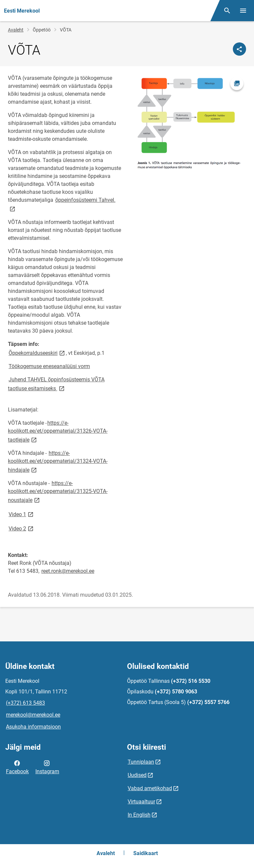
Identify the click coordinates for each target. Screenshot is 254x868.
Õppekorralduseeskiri (37, 353)
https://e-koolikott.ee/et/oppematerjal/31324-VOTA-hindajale (58, 461)
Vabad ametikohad (150, 788)
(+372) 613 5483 (25, 703)
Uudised (137, 775)
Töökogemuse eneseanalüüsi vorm (49, 366)
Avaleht (16, 30)
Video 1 (21, 514)
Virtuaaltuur (141, 802)
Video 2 (21, 528)
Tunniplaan (141, 762)
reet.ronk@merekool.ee (68, 571)
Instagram (47, 767)
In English (139, 815)
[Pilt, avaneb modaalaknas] (189, 123)
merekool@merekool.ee (33, 715)
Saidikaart (146, 853)
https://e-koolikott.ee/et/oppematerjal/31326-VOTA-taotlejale (58, 431)
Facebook (17, 767)
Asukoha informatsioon (33, 727)
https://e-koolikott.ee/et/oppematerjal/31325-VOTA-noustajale (58, 492)
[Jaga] (239, 49)
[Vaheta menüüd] (243, 11)
